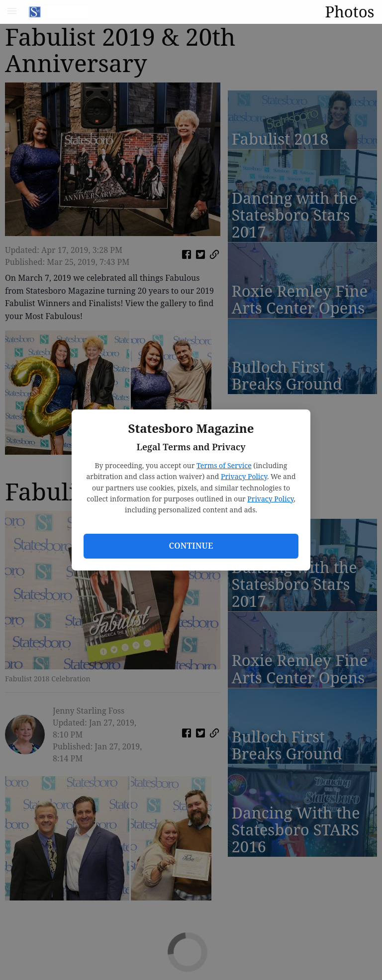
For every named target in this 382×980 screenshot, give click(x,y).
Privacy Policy (244, 476)
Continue (191, 546)
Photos (349, 11)
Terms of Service (224, 465)
